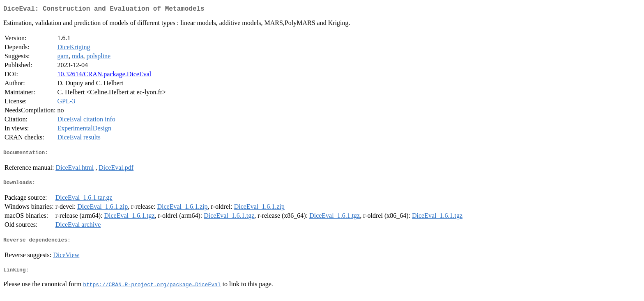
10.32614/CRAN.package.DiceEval (104, 76)
